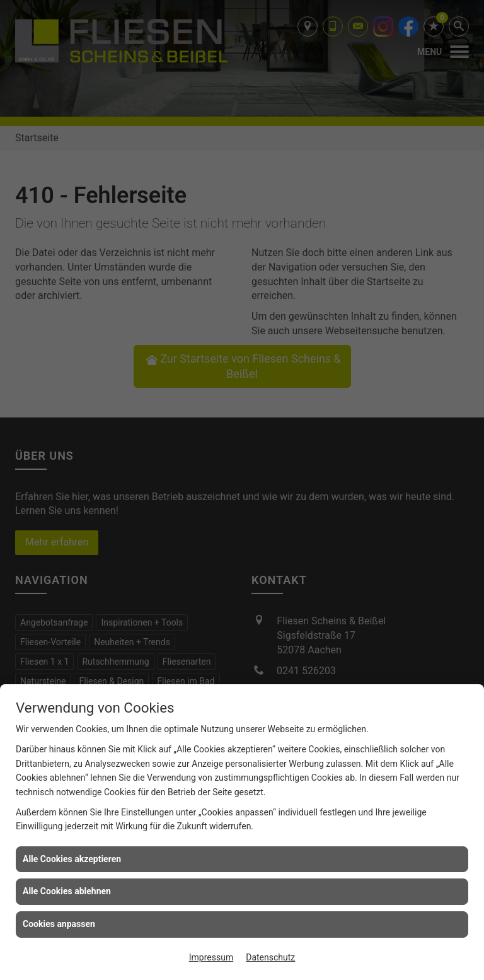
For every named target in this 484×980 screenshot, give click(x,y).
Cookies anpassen (59, 924)
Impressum (211, 957)
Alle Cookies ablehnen (67, 891)
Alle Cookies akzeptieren (72, 859)
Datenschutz (270, 957)
